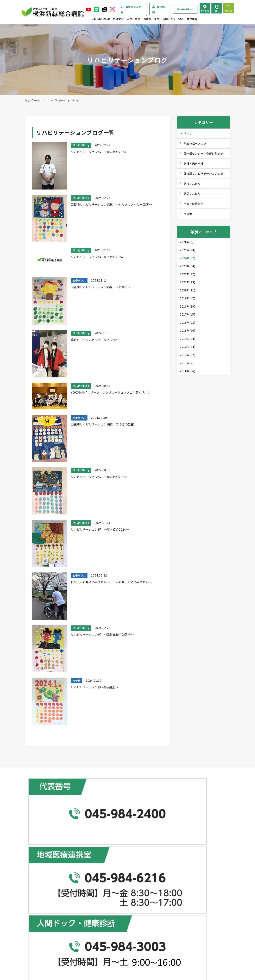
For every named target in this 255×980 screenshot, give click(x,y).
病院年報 (37, 948)
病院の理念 (38, 890)
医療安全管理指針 (42, 897)
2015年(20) (188, 331)
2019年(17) (188, 298)
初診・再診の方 (108, 852)
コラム (169, 896)
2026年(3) (187, 242)
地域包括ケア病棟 (195, 144)
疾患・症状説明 (41, 859)
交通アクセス (173, 927)
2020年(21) (188, 290)
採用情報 (159, 10)
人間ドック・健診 (173, 19)
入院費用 (104, 946)
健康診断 (170, 859)
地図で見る (93, 819)
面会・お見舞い (108, 953)
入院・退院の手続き (111, 925)
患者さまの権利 (41, 911)
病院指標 (37, 956)
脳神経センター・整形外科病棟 (204, 153)
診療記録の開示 (108, 902)
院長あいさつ (40, 876)
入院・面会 (134, 19)
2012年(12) (188, 355)
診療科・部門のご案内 (43, 852)
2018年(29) (188, 306)
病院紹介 (192, 19)
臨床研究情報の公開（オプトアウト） (54, 963)
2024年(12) (188, 258)
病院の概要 (38, 883)
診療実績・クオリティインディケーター (55, 941)
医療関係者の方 (131, 10)
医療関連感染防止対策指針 (48, 904)
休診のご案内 (107, 873)
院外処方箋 (106, 887)
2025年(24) (188, 250)
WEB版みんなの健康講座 (180, 889)
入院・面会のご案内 (109, 918)
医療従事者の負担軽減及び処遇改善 (53, 925)
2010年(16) (188, 371)
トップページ (33, 100)
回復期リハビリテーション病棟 (204, 173)
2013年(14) (188, 347)
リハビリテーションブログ (181, 903)
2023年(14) (188, 266)
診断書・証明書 (108, 895)
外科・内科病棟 (194, 164)
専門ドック (172, 852)
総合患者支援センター (111, 837)
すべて (188, 133)
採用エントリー (174, 950)
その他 (188, 214)
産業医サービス (174, 866)
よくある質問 (173, 934)
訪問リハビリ (192, 194)
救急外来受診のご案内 (112, 880)
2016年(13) (188, 323)
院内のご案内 (173, 920)
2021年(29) (188, 282)
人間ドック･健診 (173, 837)
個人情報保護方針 (185, 9)
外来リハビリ (192, 184)
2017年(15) (188, 314)
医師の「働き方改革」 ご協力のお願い (122, 909)
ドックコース (173, 845)
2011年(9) (187, 363)
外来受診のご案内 (108, 845)
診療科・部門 (151, 19)
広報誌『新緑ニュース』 (179, 882)
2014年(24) (188, 339)
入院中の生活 (107, 932)
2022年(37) (188, 274)
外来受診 (118, 19)
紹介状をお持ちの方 (111, 859)
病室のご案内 (107, 939)
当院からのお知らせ (42, 845)
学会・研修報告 (194, 204)
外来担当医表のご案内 (112, 866)
